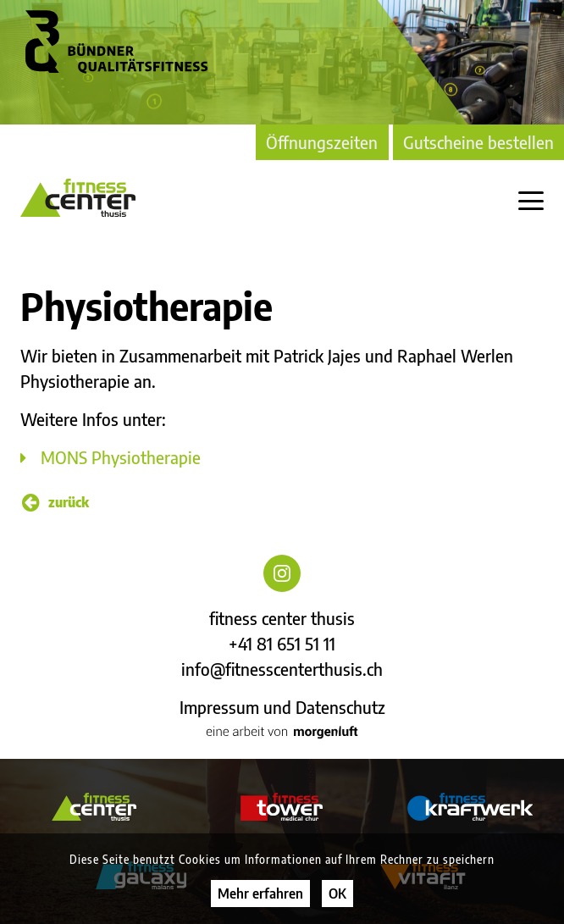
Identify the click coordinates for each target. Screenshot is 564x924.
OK (337, 894)
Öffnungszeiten (322, 142)
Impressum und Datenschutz (282, 707)
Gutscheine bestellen (478, 142)
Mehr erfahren (260, 894)
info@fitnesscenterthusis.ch (282, 669)
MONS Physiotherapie (121, 457)
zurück (55, 502)
